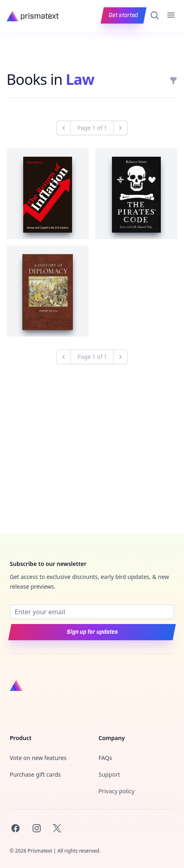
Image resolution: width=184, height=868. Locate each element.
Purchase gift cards (35, 774)
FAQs (105, 758)
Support (109, 774)
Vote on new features (38, 758)
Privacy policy (117, 791)
